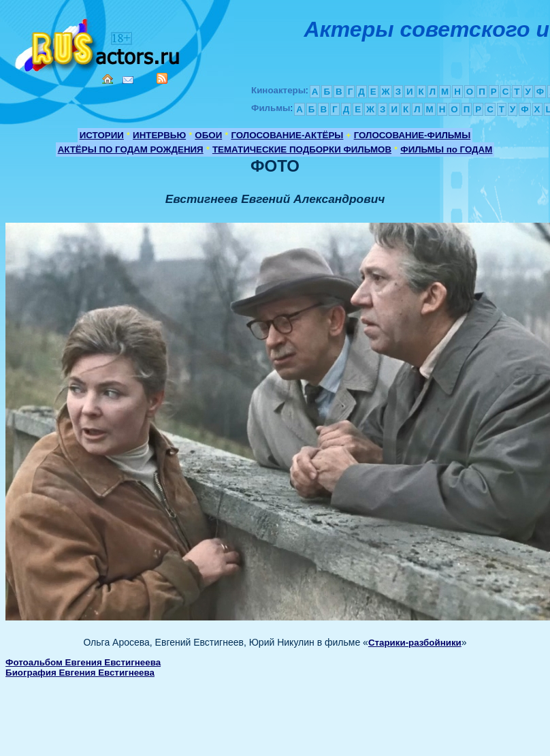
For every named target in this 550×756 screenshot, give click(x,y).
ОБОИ (208, 135)
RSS (162, 78)
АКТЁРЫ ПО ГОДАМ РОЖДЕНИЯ (131, 149)
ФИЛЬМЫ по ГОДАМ (446, 149)
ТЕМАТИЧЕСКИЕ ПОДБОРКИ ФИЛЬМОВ (302, 149)
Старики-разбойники (415, 643)
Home (108, 79)
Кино (99, 43)
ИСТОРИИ (102, 135)
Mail (128, 80)
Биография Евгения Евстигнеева (80, 673)
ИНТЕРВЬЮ (159, 135)
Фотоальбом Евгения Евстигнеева (83, 662)
